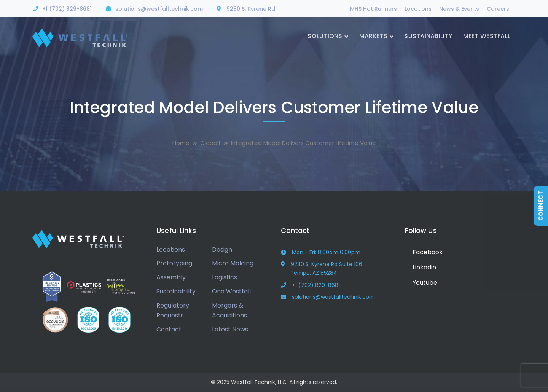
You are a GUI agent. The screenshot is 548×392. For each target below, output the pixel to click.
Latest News (230, 329)
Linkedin (421, 267)
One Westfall (231, 291)
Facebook (424, 252)
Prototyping (174, 263)
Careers (498, 9)
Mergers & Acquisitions (229, 311)
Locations (418, 9)
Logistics (225, 277)
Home (181, 143)
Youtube (421, 283)
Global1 (210, 143)
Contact (169, 329)
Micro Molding (233, 263)
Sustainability (176, 291)
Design (222, 249)
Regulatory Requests (173, 311)
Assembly (171, 277)
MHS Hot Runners (374, 9)
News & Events (459, 9)
